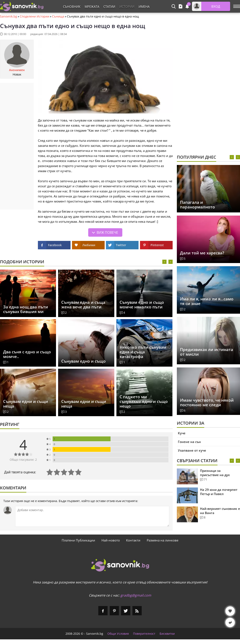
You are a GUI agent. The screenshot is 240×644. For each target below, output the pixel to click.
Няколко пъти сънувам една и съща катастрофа (143, 352)
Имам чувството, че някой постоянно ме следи (207, 402)
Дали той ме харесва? (202, 253)
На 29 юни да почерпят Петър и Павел (219, 492)
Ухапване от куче (192, 450)
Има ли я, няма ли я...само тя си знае (207, 301)
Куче (182, 433)
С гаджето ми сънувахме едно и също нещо (144, 401)
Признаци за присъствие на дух (215, 473)
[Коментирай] (92, 516)
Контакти (133, 540)
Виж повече (107, 232)
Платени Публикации (78, 540)
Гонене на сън (189, 442)
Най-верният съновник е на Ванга (220, 511)
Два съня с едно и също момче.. (27, 354)
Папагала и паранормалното (197, 205)
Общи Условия (118, 634)
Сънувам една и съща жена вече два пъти (83, 305)
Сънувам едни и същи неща (26, 404)
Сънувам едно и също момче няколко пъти (142, 305)
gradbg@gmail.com (136, 595)
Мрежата (92, 7)
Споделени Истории (35, 16)
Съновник (72, 7)
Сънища (58, 16)
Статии (109, 7)
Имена (144, 7)
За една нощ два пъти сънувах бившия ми (26, 309)
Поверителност (144, 634)
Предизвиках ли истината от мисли (207, 352)
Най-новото (111, 540)
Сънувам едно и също (83, 361)
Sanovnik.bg (9, 16)
